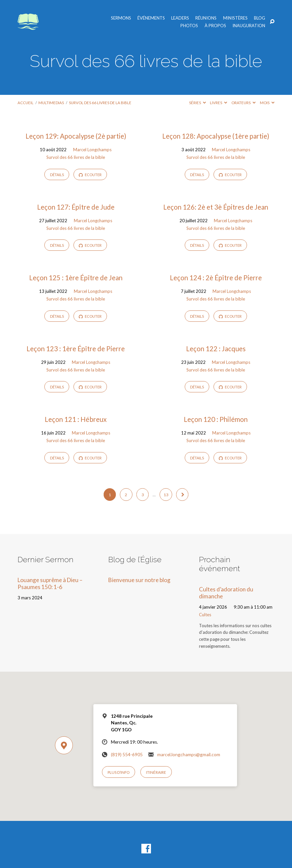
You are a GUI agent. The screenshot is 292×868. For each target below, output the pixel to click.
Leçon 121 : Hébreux (76, 419)
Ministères (235, 18)
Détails (57, 175)
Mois (267, 103)
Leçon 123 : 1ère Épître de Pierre (76, 349)
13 (166, 495)
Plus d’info (119, 772)
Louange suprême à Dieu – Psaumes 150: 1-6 (50, 583)
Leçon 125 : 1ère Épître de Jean (76, 278)
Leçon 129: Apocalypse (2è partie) (76, 136)
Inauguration (249, 26)
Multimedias (51, 103)
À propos (215, 26)
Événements (151, 18)
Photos (189, 26)
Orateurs (243, 103)
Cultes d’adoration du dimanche (226, 593)
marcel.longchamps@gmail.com (189, 755)
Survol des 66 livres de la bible (100, 103)
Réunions (206, 18)
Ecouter (90, 175)
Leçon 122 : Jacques (216, 349)
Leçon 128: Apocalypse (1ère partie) (216, 136)
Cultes (205, 615)
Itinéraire (156, 772)
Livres (219, 103)
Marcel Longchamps (92, 150)
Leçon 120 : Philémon (216, 419)
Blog (260, 18)
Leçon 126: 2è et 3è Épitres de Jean (216, 207)
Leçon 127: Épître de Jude (76, 207)
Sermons (121, 18)
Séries (197, 103)
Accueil (25, 103)
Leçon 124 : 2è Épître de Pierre (216, 278)
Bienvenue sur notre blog (139, 580)
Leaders (180, 18)
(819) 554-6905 (127, 755)
